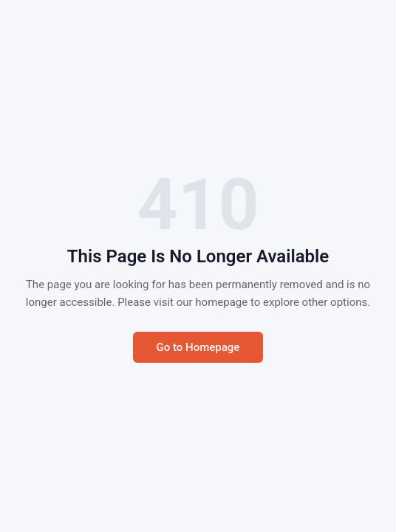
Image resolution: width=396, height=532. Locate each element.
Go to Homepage (198, 347)
